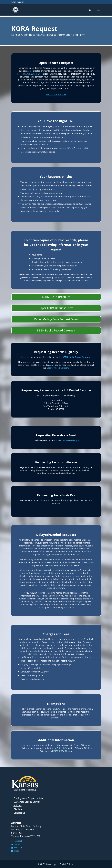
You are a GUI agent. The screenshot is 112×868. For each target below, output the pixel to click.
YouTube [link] (17, 847)
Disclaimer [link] (19, 809)
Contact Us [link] (19, 813)
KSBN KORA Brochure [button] (56, 297)
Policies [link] (18, 805)
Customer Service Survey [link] (27, 802)
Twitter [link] (16, 844)
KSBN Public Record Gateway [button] (56, 330)
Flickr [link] (15, 851)
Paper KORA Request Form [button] (56, 308)
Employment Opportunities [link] (28, 798)
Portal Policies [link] (67, 864)
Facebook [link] (17, 841)
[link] (16, 10)
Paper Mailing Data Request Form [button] (56, 319)
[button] (99, 12)
